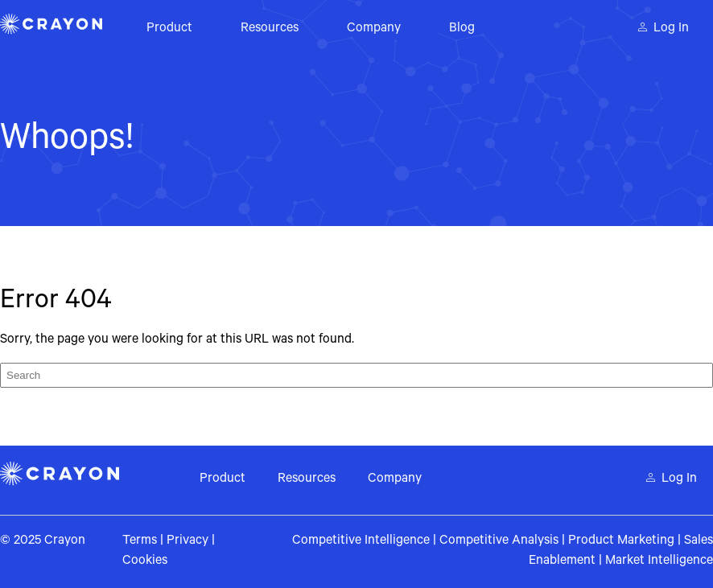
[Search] (356, 375)
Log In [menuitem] (671, 29)
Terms (140, 541)
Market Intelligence (659, 561)
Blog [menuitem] (462, 29)
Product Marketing (621, 541)
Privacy (188, 541)
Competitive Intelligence (361, 541)
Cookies (145, 561)
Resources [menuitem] (270, 29)
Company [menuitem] (374, 29)
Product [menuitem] (169, 29)
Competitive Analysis (499, 541)
